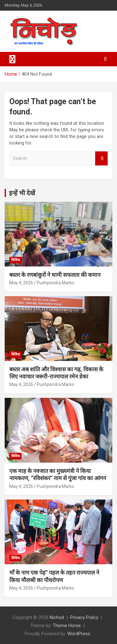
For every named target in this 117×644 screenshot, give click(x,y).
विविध (15, 260)
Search (101, 158)
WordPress (79, 634)
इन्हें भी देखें (22, 193)
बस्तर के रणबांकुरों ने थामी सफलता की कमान (55, 275)
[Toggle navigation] (12, 59)
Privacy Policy (84, 617)
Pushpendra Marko (56, 283)
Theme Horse (67, 626)
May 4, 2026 (21, 283)
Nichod (57, 617)
